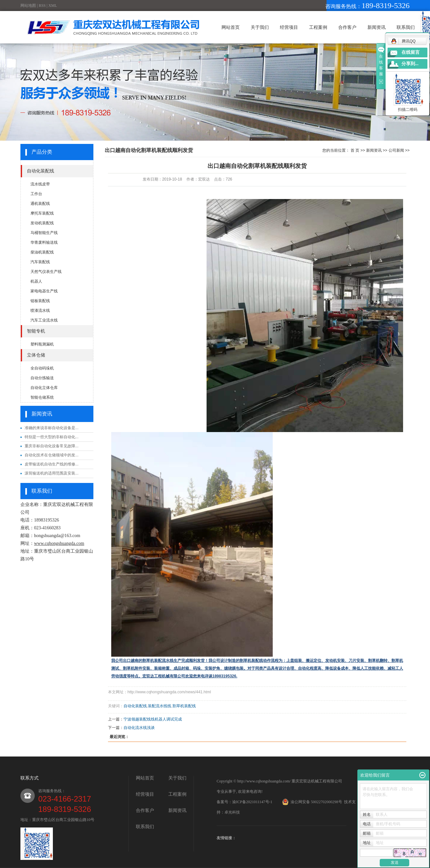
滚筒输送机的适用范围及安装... (52, 473)
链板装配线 (40, 301)
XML (53, 6)
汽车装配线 (40, 262)
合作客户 (347, 27)
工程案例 (318, 27)
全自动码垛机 (42, 368)
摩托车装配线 (42, 213)
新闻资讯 (376, 27)
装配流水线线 (160, 706)
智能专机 (36, 331)
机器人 (36, 281)
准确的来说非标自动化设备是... (52, 428)
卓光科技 (232, 812)
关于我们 (260, 27)
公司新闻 (396, 150)
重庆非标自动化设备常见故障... (52, 446)
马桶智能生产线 (44, 233)
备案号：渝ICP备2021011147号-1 (245, 802)
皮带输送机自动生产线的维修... (52, 464)
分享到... (410, 64)
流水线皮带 (40, 184)
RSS (42, 6)
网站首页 (231, 27)
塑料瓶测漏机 (42, 344)
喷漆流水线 (40, 311)
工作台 (36, 194)
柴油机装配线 (42, 252)
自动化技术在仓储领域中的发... (52, 455)
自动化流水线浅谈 (139, 728)
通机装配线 (40, 204)
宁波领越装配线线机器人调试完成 (153, 719)
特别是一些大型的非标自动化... (52, 437)
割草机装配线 (184, 706)
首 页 (355, 150)
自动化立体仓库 (44, 388)
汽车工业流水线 (44, 320)
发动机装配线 (42, 223)
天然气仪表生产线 (46, 272)
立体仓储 (36, 355)
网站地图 (28, 6)
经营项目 (289, 27)
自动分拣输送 (42, 378)
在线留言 (411, 52)
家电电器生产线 (44, 291)
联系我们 (406, 27)
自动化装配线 (41, 171)
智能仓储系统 (42, 397)
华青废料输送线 (44, 242)
